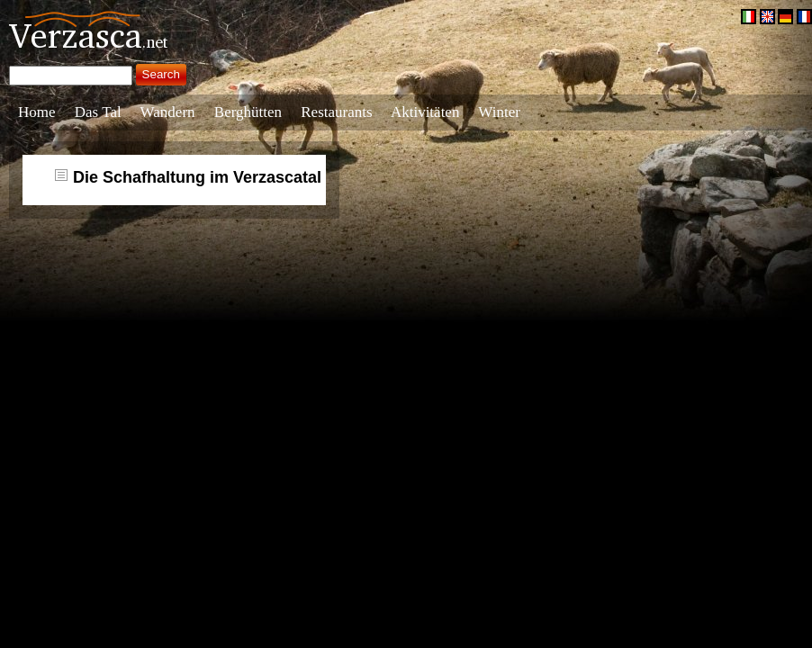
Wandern (168, 112)
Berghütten (248, 112)
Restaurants (336, 112)
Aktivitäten (425, 112)
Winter (499, 112)
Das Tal (98, 112)
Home (37, 112)
